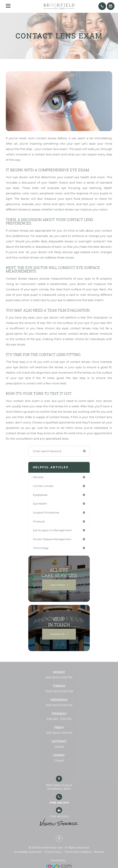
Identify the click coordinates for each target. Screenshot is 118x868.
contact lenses (43, 486)
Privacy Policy (53, 852)
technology (41, 548)
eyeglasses (40, 495)
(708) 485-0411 (59, 803)
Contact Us (57, 634)
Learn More (57, 585)
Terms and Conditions (78, 852)
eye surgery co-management (52, 530)
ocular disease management (52, 539)
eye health (40, 504)
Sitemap (99, 852)
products (39, 521)
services (38, 477)
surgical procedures (46, 513)
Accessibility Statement (28, 852)
